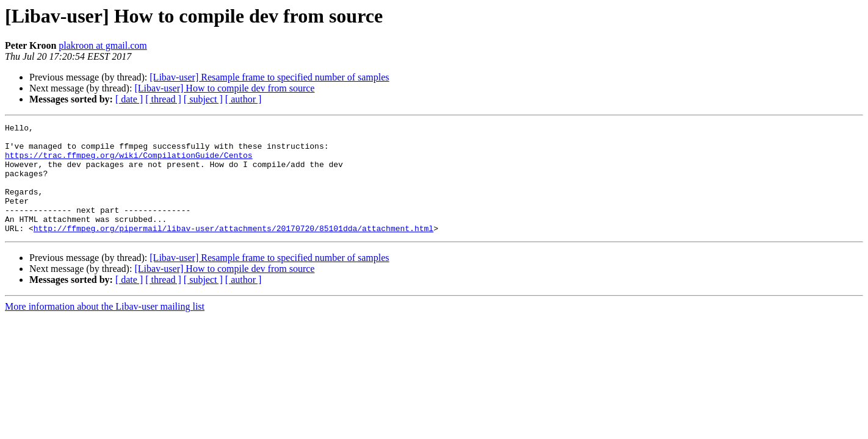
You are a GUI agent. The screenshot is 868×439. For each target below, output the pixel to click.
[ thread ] (163, 99)
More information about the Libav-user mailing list (105, 328)
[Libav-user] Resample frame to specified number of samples (269, 77)
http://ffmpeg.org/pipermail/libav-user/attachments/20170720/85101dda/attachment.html (233, 250)
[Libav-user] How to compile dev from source (224, 88)
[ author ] (244, 99)
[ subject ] (203, 99)
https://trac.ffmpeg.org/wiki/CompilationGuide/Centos (129, 162)
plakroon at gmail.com (103, 45)
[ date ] (129, 99)
